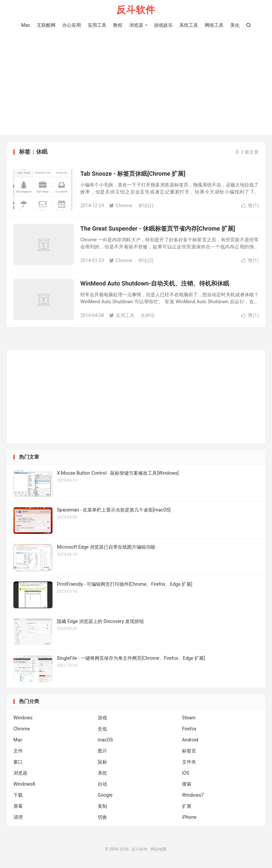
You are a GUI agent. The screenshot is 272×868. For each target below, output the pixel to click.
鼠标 (102, 762)
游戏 (102, 718)
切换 (102, 817)
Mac (26, 25)
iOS (186, 773)
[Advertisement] (136, 80)
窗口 (18, 762)
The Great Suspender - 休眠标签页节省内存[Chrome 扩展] (158, 228)
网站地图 (159, 849)
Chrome (121, 206)
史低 (102, 729)
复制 (102, 806)
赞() (250, 206)
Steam (189, 718)
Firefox (189, 729)
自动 (102, 784)
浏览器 (136, 25)
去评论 (148, 315)
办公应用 (72, 25)
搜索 (187, 784)
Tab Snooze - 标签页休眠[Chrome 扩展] (133, 174)
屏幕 (18, 806)
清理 (18, 817)
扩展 (187, 806)
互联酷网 (46, 25)
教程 (118, 25)
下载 (18, 795)
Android (190, 740)
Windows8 (24, 784)
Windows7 (193, 795)
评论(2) (146, 260)
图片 (102, 751)
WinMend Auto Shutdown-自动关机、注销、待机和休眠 (155, 283)
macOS (105, 740)
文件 (18, 751)
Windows (23, 718)
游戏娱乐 (163, 25)
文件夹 (189, 762)
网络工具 (214, 25)
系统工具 (189, 25)
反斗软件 (136, 10)
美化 (235, 25)
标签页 (189, 751)
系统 (102, 773)
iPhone (189, 817)
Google (105, 795)
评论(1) (146, 206)
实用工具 (97, 25)
